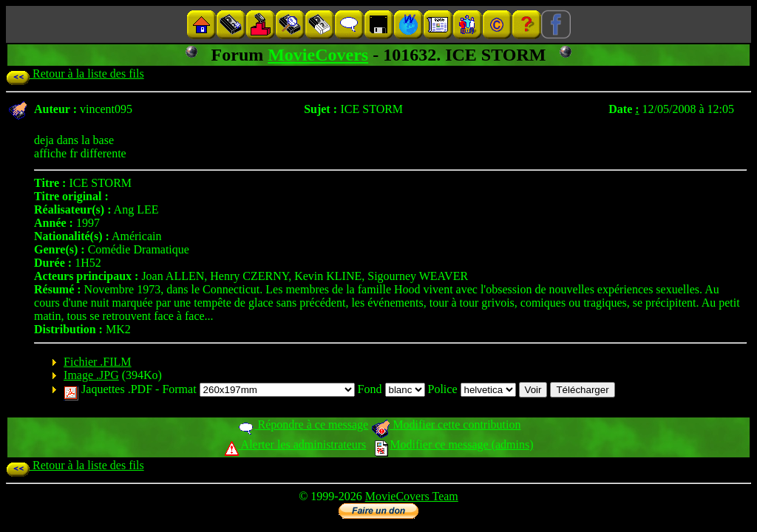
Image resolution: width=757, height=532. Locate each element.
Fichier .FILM (98, 362)
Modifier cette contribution (446, 424)
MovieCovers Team (412, 496)
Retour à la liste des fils (75, 74)
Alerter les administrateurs (295, 444)
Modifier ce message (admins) (454, 444)
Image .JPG (91, 375)
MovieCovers (318, 55)
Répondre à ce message (303, 424)
